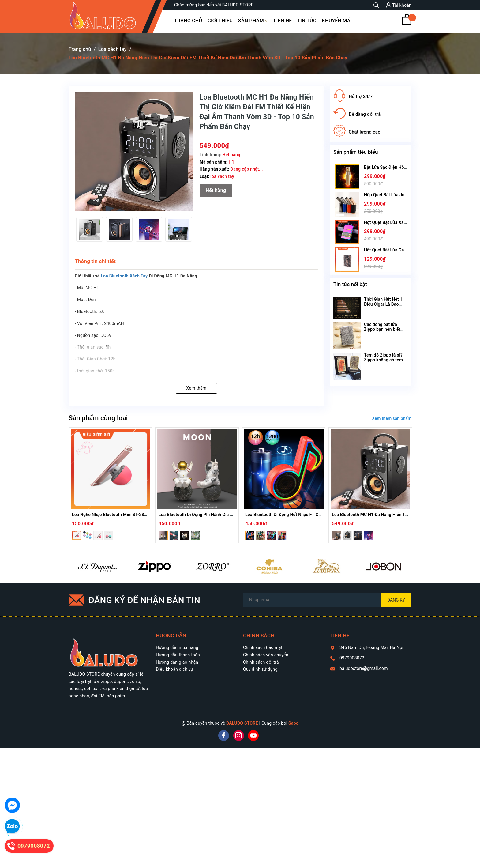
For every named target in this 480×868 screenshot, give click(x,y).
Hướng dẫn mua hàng (177, 647)
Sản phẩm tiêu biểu (356, 152)
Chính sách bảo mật (263, 647)
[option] (90, 229)
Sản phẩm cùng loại (98, 418)
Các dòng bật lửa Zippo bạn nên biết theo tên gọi (382, 329)
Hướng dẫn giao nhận (177, 662)
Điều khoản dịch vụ (174, 669)
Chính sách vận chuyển (266, 655)
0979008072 (352, 658)
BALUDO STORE (242, 723)
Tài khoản (399, 5)
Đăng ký (396, 600)
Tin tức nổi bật (350, 284)
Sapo (293, 723)
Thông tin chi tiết (95, 261)
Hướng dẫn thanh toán (178, 655)
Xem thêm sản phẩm (392, 418)
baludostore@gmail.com (364, 668)
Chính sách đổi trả (261, 662)
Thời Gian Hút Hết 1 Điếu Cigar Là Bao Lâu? (383, 304)
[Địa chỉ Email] (327, 600)
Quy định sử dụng (260, 669)
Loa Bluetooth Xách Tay (124, 276)
